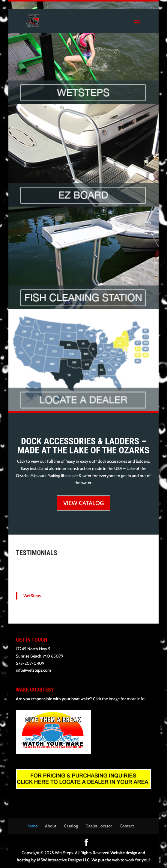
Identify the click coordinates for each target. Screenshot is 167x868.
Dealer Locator (99, 826)
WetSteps (32, 596)
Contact (127, 826)
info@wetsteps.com (33, 670)
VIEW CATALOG (83, 503)
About (51, 826)
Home (32, 826)
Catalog (71, 826)
